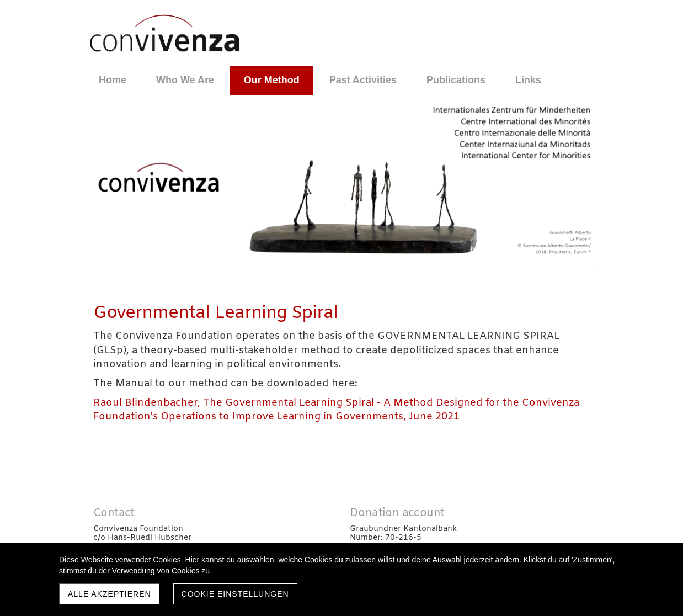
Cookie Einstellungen (235, 594)
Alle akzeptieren (110, 594)
